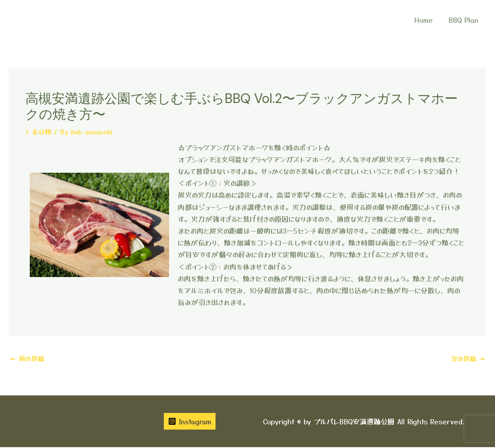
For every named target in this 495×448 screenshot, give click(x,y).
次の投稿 (467, 359)
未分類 (42, 132)
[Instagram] (190, 422)
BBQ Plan (464, 20)
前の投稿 (28, 359)
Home (426, 20)
